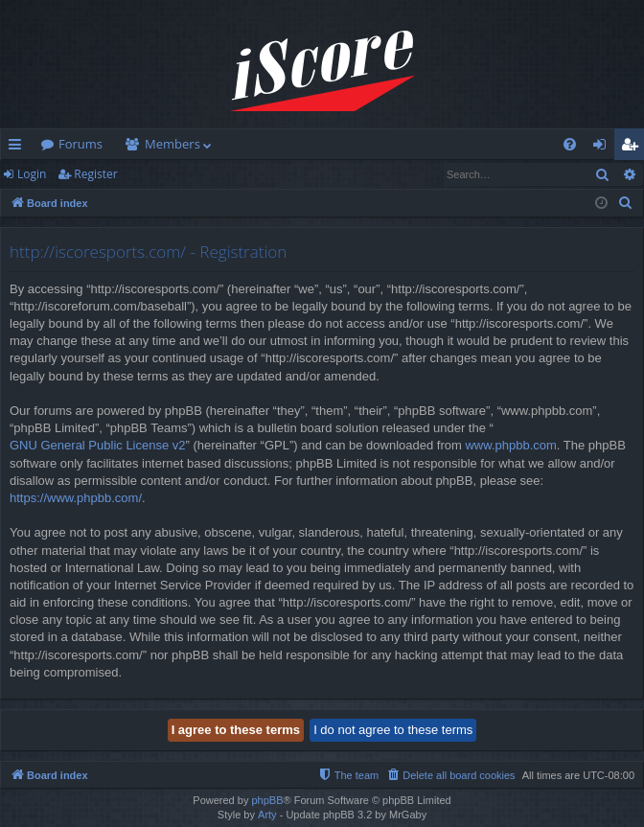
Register (95, 174)
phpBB (267, 800)
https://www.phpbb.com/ (76, 498)
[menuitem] (570, 144)
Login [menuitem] (603, 148)
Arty (267, 815)
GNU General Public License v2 (98, 445)
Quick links (19, 148)
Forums (80, 144)
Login (32, 174)
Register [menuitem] (633, 148)
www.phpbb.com (510, 445)
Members (172, 144)
